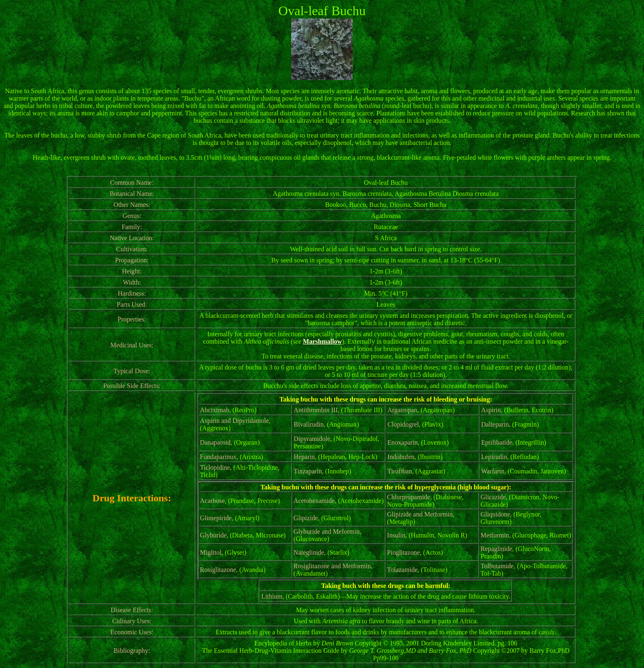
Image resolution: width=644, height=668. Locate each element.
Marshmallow (323, 341)
